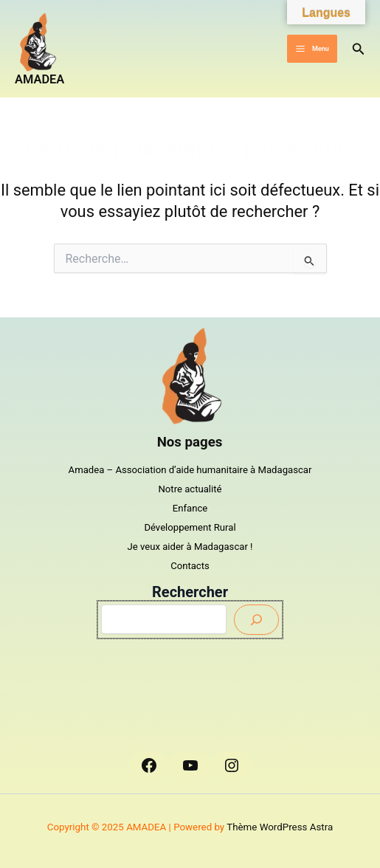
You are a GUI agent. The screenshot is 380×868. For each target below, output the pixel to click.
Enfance (190, 508)
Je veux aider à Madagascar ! (190, 547)
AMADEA (39, 79)
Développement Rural (190, 527)
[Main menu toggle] (312, 49)
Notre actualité (190, 489)
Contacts (190, 566)
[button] (359, 49)
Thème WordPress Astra (280, 827)
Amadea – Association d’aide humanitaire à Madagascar (190, 470)
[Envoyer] (256, 620)
